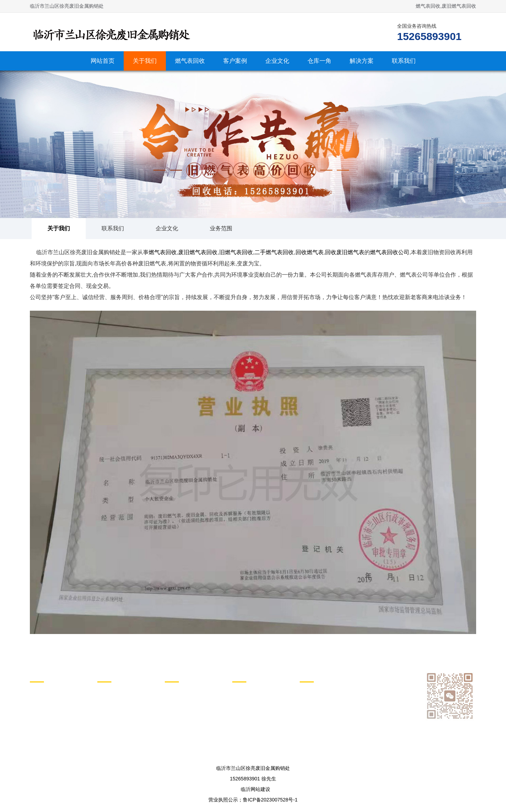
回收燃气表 (310, 252)
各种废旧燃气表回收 (119, 699)
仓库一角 (319, 61)
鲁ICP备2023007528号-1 (270, 800)
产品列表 (110, 674)
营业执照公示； (226, 800)
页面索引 (312, 674)
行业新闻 (175, 699)
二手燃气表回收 (274, 252)
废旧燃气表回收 (198, 252)
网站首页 (103, 61)
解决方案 (362, 61)
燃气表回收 (190, 61)
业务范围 (221, 228)
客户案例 (235, 61)
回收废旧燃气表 (345, 252)
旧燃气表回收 (236, 252)
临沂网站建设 (255, 789)
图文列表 (245, 674)
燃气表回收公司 (390, 252)
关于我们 (145, 61)
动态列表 (177, 674)
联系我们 (404, 61)
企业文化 (277, 61)
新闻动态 (175, 690)
